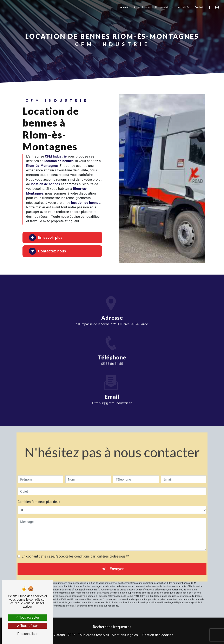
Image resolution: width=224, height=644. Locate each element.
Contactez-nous (47, 251)
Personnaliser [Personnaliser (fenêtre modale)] (27, 634)
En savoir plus (46, 238)
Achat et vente (142, 7)
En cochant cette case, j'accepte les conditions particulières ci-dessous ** (75, 550)
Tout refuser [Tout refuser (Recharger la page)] (27, 626)
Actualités (184, 7)
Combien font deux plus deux (39, 496)
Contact (199, 7)
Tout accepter (27, 617)
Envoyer (117, 563)
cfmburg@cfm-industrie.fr (112, 397)
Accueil (124, 7)
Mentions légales (125, 635)
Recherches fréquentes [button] (112, 627)
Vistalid (59, 635)
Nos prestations (164, 7)
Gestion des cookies (158, 635)
